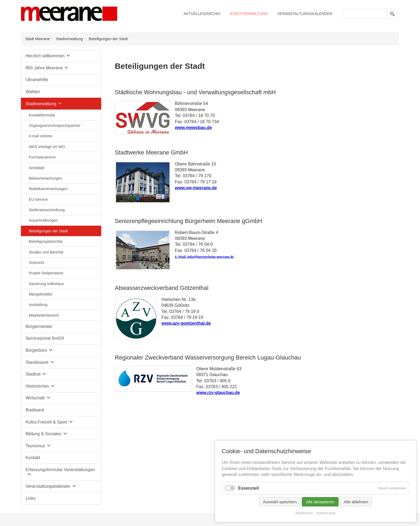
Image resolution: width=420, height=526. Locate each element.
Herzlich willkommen (45, 56)
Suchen (393, 14)
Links (30, 498)
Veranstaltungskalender (305, 14)
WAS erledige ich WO (47, 147)
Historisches (37, 386)
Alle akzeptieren (320, 502)
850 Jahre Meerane (44, 68)
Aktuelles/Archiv (202, 14)
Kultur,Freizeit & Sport (46, 422)
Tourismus (35, 446)
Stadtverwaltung (249, 14)
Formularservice (42, 157)
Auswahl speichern (280, 502)
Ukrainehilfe (37, 80)
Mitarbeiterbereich (44, 315)
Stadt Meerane (37, 39)
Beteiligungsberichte (46, 241)
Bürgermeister (39, 326)
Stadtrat (33, 374)
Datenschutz (326, 513)
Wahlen (33, 92)
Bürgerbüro (36, 350)
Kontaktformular (42, 115)
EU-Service (38, 199)
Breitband (35, 410)
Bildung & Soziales (43, 434)
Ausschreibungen (43, 220)
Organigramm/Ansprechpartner (55, 126)
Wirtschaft (35, 398)
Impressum (304, 513)
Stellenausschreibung (47, 210)
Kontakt (33, 458)
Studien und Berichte (46, 252)
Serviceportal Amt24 (45, 338)
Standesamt (37, 362)
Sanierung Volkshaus (46, 284)
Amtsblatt (36, 168)
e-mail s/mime (40, 136)
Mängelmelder (41, 294)
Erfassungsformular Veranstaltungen (60, 470)
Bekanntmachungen (45, 178)
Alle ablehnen (356, 502)
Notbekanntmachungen (48, 189)
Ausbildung (38, 305)
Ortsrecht (36, 263)
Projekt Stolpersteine (46, 273)
